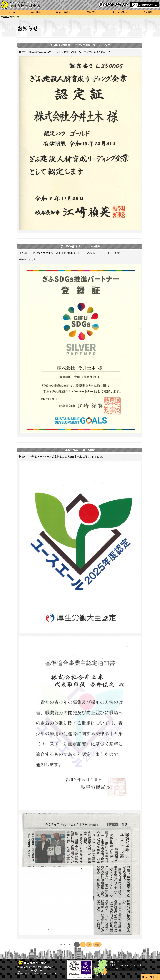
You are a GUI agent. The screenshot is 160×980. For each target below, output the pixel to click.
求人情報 (147, 12)
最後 (97, 945)
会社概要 (36, 12)
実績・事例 (62, 12)
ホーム (11, 12)
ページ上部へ (152, 977)
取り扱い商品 (119, 12)
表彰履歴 (91, 12)
